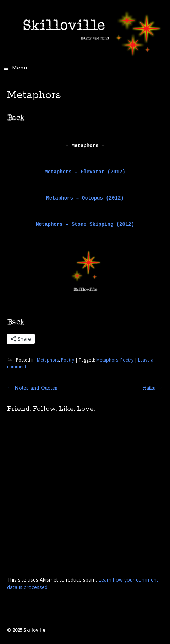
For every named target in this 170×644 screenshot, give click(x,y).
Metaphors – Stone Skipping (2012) (85, 224)
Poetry (68, 360)
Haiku (153, 388)
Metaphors (48, 360)
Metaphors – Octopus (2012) (85, 198)
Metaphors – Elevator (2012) (85, 172)
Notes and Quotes (32, 388)
